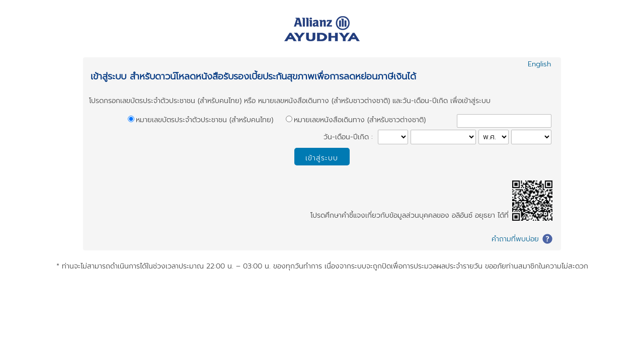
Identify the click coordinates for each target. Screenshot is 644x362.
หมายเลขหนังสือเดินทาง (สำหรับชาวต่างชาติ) (360, 120)
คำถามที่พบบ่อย (515, 239)
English (539, 64)
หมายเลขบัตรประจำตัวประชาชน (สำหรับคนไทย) (205, 120)
